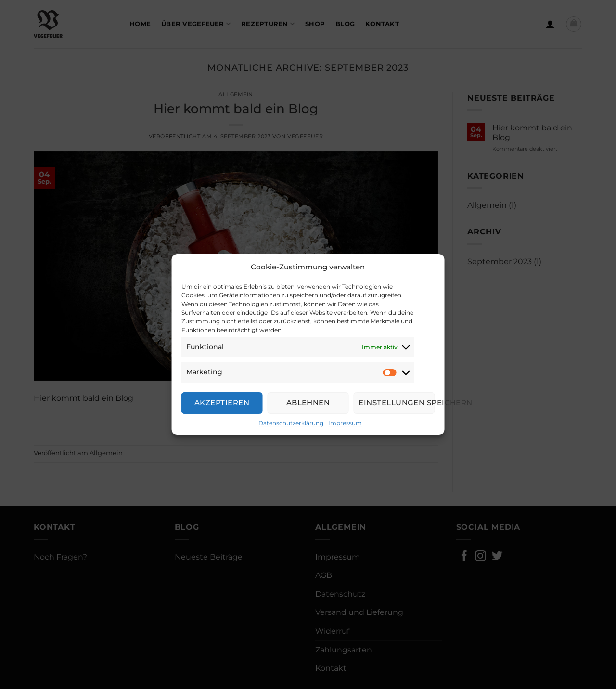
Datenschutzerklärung (291, 423)
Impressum (345, 423)
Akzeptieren (222, 402)
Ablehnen (308, 402)
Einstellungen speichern (397, 402)
